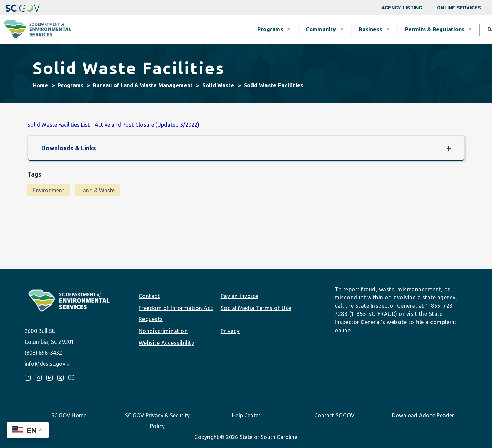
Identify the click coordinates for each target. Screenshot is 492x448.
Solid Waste (218, 85)
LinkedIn (50, 378)
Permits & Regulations (319, 29)
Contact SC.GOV (334, 415)
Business (255, 29)
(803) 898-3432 (43, 353)
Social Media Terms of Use (256, 308)
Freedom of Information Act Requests (176, 313)
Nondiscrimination (163, 331)
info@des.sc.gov (47, 364)
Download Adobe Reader (423, 415)
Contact (149, 296)
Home (40, 85)
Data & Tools (388, 29)
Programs (154, 29)
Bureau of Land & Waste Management (143, 85)
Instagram (39, 378)
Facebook (28, 378)
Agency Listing (402, 8)
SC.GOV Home (69, 415)
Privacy (230, 331)
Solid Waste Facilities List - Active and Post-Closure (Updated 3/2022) (113, 125)
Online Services (459, 8)
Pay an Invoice (240, 296)
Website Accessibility (167, 343)
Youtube (71, 378)
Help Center (246, 415)
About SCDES (446, 29)
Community (205, 29)
